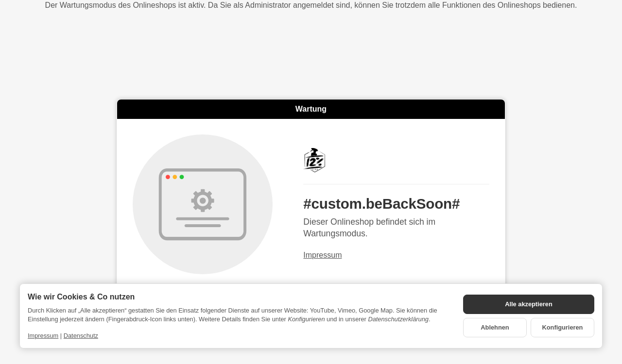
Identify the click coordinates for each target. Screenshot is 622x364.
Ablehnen (495, 327)
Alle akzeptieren (528, 304)
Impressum (322, 255)
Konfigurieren (563, 327)
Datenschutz (81, 336)
